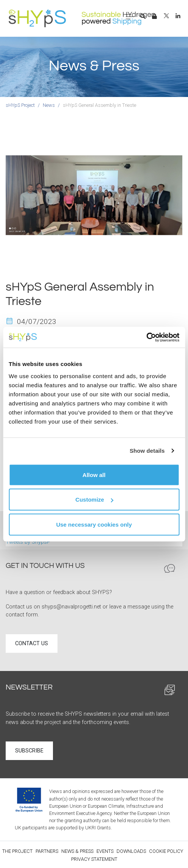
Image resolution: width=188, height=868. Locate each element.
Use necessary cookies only (94, 524)
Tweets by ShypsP (28, 542)
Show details (147, 451)
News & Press (77, 851)
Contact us (32, 644)
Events (105, 851)
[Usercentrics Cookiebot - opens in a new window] (146, 337)
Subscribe (29, 751)
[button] (143, 17)
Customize (94, 500)
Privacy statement (94, 859)
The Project (17, 851)
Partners (47, 851)
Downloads (131, 851)
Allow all (94, 475)
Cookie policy (166, 851)
